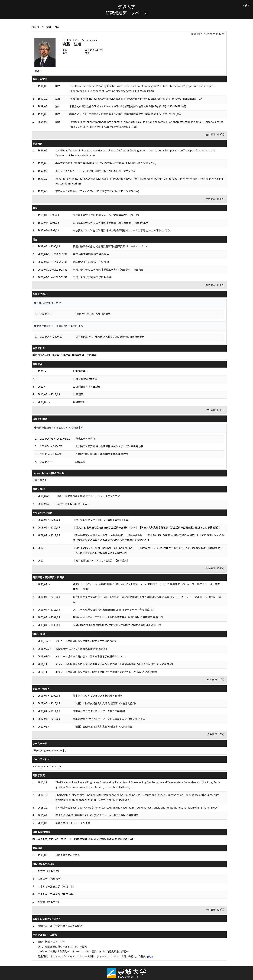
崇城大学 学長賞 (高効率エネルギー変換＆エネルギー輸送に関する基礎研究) (97, 815)
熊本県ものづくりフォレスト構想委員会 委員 (98, 696)
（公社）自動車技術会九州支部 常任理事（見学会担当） (104, 726)
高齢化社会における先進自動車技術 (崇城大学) (81, 649)
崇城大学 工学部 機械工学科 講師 (91, 262)
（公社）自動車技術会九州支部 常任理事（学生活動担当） (105, 703)
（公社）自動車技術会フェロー (73, 504)
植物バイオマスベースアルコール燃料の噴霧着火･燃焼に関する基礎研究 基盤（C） (119, 617)
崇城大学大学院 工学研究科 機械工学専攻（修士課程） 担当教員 (108, 270)
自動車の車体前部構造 (68, 855)
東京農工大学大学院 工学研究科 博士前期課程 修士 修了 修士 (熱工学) (111, 223)
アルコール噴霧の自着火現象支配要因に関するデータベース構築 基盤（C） (114, 609)
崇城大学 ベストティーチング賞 (73, 823)
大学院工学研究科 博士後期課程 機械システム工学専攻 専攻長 (109, 446)
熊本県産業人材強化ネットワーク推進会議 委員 (99, 711)
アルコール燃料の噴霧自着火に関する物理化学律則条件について (91, 656)
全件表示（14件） (216, 410)
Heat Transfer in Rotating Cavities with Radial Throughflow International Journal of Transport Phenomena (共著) (136, 99)
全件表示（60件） (216, 199)
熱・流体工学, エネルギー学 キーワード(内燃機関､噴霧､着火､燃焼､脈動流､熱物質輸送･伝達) (83, 839)
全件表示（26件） (216, 568)
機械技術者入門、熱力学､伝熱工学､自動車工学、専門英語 (64, 355)
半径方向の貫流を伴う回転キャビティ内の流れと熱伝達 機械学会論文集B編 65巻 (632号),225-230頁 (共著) (128, 106)
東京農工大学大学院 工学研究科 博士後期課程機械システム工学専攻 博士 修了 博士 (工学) (122, 230)
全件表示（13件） (216, 285)
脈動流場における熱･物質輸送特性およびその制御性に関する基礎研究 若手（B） (118, 625)
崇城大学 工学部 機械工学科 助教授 (92, 277)
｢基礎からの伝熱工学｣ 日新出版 (93, 314)
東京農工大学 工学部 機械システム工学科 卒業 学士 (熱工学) (106, 215)
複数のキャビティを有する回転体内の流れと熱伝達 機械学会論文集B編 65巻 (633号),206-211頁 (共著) (126, 114)
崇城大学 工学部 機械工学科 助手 (91, 254)
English (246, 5)
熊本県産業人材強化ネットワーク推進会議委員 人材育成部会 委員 (109, 719)
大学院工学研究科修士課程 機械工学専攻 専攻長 (102, 454)
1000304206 (40, 480)
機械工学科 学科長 (85, 439)
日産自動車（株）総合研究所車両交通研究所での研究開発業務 (110, 337)
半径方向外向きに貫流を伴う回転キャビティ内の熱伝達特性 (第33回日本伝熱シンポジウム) (106, 163)
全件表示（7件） (216, 680)
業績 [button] (37, 71)
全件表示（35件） (216, 134)
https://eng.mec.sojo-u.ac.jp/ (49, 750)
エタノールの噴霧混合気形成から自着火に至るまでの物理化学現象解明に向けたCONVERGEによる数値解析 (115, 664)
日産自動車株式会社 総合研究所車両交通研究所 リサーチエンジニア (110, 246)
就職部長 (80, 462)
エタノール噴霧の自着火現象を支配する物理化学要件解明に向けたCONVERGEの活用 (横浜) (106, 672)
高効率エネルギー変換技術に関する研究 (60, 926)
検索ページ (38, 27)
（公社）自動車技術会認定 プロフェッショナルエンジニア (88, 496)
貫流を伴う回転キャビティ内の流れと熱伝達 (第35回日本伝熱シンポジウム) (97, 191)
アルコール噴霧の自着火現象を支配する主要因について (86, 641)
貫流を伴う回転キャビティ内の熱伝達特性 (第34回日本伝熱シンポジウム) (96, 171)
